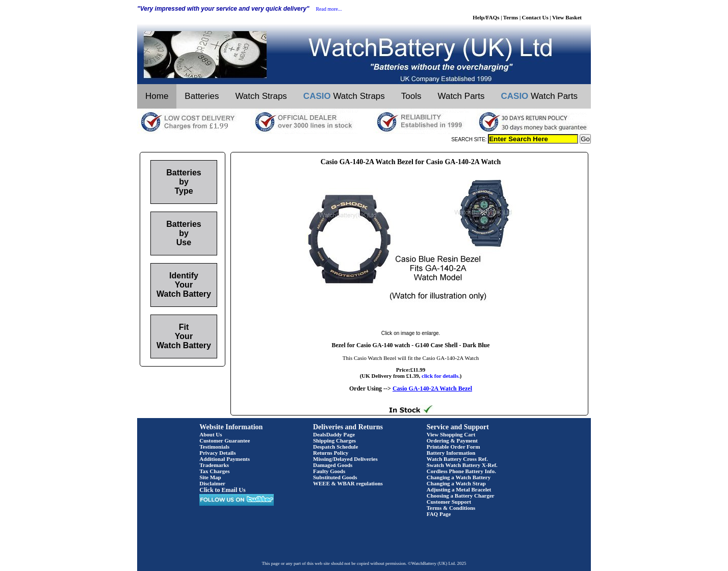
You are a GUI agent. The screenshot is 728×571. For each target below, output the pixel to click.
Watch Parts (461, 96)
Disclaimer (212, 483)
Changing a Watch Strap (456, 483)
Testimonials (214, 447)
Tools (411, 96)
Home (157, 96)
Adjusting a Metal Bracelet (459, 489)
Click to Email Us (222, 490)
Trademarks (214, 465)
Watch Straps (261, 96)
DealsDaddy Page (334, 434)
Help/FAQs (486, 17)
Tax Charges (214, 471)
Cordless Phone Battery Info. (461, 471)
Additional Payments (225, 459)
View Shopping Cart (451, 434)
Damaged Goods (333, 465)
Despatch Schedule (335, 447)
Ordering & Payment (452, 440)
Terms (511, 17)
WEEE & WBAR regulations (348, 483)
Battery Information (451, 453)
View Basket (567, 17)
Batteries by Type (184, 182)
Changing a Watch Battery (459, 477)
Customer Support (449, 502)
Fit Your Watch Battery (184, 336)
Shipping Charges (334, 440)
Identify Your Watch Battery (184, 285)
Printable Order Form (453, 447)
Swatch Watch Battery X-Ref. (462, 465)
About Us (211, 434)
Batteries (202, 96)
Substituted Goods (335, 477)
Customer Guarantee (225, 440)
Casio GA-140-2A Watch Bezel (432, 388)
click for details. (441, 376)
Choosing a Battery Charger (461, 496)
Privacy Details (217, 453)
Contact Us (535, 17)
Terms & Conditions (451, 508)
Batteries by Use (184, 233)
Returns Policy (331, 453)
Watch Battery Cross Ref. (457, 459)
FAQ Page (439, 514)
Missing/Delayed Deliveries (345, 459)
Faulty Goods (329, 471)
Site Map (210, 477)
